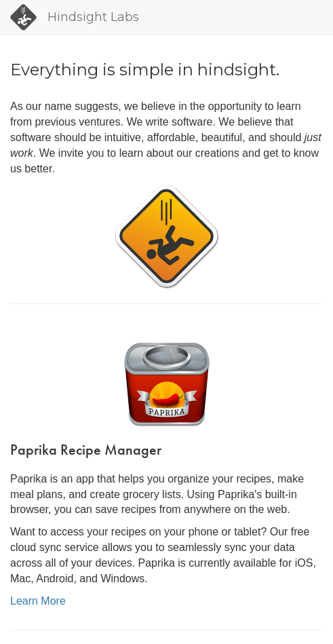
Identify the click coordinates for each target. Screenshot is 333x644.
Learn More (38, 601)
